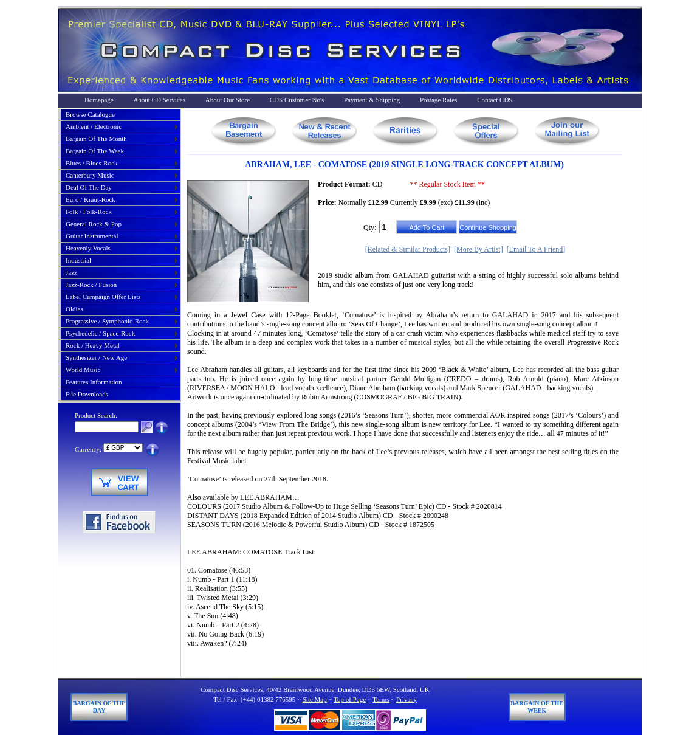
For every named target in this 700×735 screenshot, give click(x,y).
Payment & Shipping (372, 100)
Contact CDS (495, 100)
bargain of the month (96, 139)
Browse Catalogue (90, 114)
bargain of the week (95, 151)
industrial (78, 260)
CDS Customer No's (297, 100)
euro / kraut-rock (91, 199)
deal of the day (89, 187)
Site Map (315, 699)
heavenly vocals (88, 248)
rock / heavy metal (93, 345)
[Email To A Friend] (536, 249)
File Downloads (87, 394)
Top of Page (350, 699)
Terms (381, 699)
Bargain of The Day (99, 707)
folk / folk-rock (89, 212)
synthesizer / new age (96, 357)
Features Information (94, 382)
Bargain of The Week (537, 707)
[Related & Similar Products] (408, 249)
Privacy (407, 699)
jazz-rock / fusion (91, 285)
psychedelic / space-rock (100, 333)
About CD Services (159, 100)
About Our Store (228, 100)
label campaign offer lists (103, 297)
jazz (71, 272)
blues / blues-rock (92, 163)
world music (83, 370)
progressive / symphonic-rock (107, 321)
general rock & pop (94, 224)
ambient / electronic (94, 126)
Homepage (99, 100)
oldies (74, 309)
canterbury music (90, 175)
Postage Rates (438, 100)
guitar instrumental (92, 236)
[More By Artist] (479, 249)
